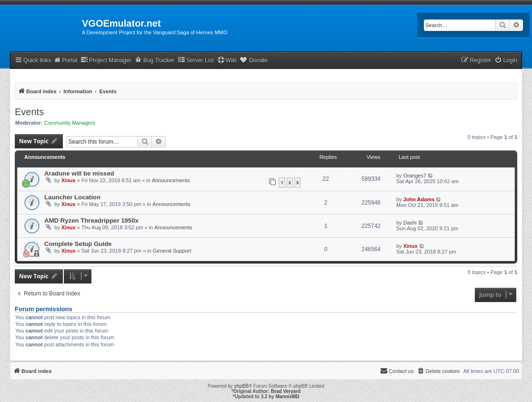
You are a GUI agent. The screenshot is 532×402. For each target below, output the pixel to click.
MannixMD (288, 397)
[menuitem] (506, 61)
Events (29, 112)
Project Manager (106, 60)
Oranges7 (415, 176)
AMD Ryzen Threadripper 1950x (91, 221)
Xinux (69, 180)
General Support (172, 251)
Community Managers (70, 123)
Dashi (410, 223)
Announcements (171, 180)
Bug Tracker (155, 60)
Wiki (227, 60)
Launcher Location (72, 197)
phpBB (241, 386)
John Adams (419, 199)
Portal (65, 60)
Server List (196, 60)
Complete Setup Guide (78, 244)
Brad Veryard (286, 391)
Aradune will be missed (79, 173)
